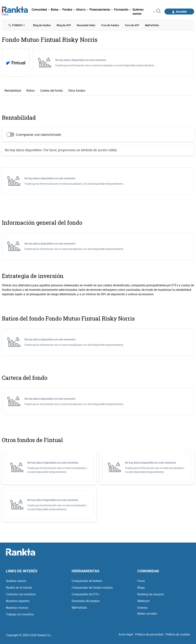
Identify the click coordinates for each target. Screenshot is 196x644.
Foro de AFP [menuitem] (132, 25)
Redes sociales (147, 614)
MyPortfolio (79, 608)
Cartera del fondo (51, 90)
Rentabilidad (13, 90)
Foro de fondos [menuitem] (110, 25)
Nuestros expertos (18, 601)
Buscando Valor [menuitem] (86, 25)
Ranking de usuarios (151, 594)
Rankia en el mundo (19, 588)
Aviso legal (126, 634)
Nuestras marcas (17, 608)
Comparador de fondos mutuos (92, 588)
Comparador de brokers (87, 581)
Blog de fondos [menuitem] (42, 25)
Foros (141, 581)
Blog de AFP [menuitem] (64, 25)
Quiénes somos (16, 581)
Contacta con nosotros (21, 594)
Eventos (143, 608)
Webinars (143, 601)
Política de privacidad (149, 634)
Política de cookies (178, 634)
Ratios (31, 90)
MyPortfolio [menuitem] (152, 25)
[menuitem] (40, 9)
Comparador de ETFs (85, 594)
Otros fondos (77, 90)
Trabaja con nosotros (20, 614)
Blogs (141, 588)
